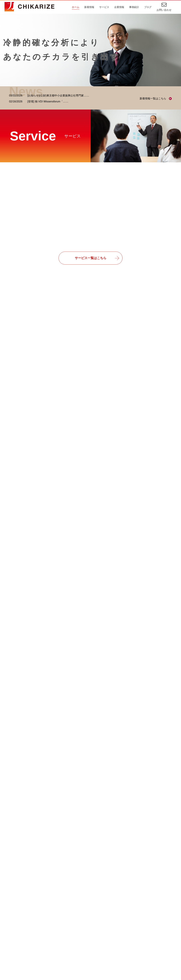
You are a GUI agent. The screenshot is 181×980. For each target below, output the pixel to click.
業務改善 (108, 943)
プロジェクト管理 (113, 937)
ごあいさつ (78, 920)
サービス (104, 7)
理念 (74, 925)
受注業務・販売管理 (115, 931)
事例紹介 (134, 7)
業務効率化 (109, 925)
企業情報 (119, 7)
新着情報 (89, 7)
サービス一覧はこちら (91, 258)
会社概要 (77, 931)
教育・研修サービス (22, 937)
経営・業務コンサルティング (28, 925)
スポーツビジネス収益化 (117, 949)
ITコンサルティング (22, 920)
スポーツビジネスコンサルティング (32, 931)
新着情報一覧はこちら (153, 98)
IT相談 (107, 920)
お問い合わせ (164, 10)
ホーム (76, 7)
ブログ (148, 7)
